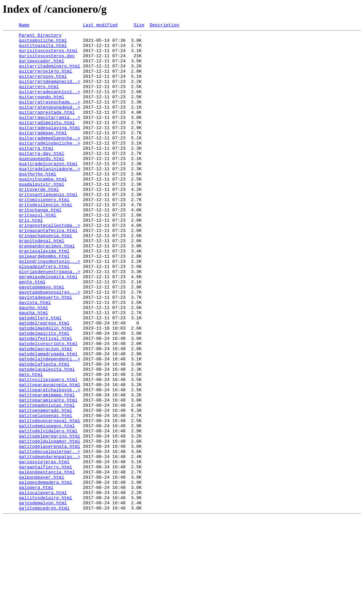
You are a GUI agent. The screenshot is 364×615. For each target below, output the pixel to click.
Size (139, 26)
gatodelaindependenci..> (49, 426)
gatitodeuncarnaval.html (49, 500)
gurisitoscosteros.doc (47, 62)
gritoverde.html (39, 222)
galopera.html (36, 580)
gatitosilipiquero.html (48, 450)
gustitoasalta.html (43, 49)
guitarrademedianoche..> (49, 160)
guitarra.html (36, 173)
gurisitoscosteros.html (48, 56)
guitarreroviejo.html (46, 80)
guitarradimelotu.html (47, 142)
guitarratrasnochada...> (49, 117)
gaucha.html (34, 370)
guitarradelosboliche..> (49, 167)
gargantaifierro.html (46, 555)
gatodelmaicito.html (44, 395)
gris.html (31, 259)
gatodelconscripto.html (48, 407)
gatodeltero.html (40, 376)
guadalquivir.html (42, 216)
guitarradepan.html (43, 154)
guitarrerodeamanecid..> (49, 93)
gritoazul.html (37, 253)
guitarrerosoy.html (43, 86)
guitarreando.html (42, 111)
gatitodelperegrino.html (49, 518)
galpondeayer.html (42, 567)
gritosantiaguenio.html (48, 228)
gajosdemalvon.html (43, 598)
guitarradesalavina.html (49, 148)
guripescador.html (42, 68)
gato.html (31, 444)
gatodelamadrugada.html (48, 419)
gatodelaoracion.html (46, 413)
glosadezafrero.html (44, 315)
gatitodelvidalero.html (48, 512)
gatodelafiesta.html (44, 432)
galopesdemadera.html (46, 574)
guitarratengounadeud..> (49, 123)
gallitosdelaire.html (46, 592)
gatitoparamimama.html (47, 469)
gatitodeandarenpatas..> (49, 543)
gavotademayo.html (42, 339)
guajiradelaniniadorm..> (49, 197)
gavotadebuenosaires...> (49, 345)
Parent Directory (40, 37)
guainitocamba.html (43, 210)
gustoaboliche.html (43, 43)
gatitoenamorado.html (46, 487)
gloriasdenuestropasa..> (49, 321)
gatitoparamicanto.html (48, 475)
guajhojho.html (37, 204)
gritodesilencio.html (46, 241)
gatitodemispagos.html (47, 506)
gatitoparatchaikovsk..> (49, 463)
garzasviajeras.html (44, 549)
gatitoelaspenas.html (46, 493)
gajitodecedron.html (44, 604)
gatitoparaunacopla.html (49, 456)
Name (24, 26)
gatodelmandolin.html (46, 389)
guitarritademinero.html (49, 74)
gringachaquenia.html (46, 278)
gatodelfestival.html (46, 401)
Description (164, 26)
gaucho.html (34, 364)
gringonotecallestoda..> (49, 265)
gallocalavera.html (43, 586)
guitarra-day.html (42, 179)
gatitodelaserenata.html (49, 530)
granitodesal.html (42, 284)
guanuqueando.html (42, 185)
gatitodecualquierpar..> (49, 537)
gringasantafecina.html (48, 271)
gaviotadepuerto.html (46, 352)
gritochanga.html (40, 247)
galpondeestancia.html (47, 561)
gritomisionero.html (44, 234)
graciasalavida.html (44, 296)
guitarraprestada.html (47, 130)
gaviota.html (35, 358)
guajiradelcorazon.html (48, 191)
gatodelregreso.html (44, 382)
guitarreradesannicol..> (49, 105)
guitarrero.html (39, 99)
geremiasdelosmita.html (48, 327)
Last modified (100, 26)
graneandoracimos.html (47, 290)
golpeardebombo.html (44, 302)
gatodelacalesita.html (47, 438)
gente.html (32, 333)
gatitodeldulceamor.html (49, 524)
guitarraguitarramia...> (49, 136)
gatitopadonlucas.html (47, 481)
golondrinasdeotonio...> (49, 308)
